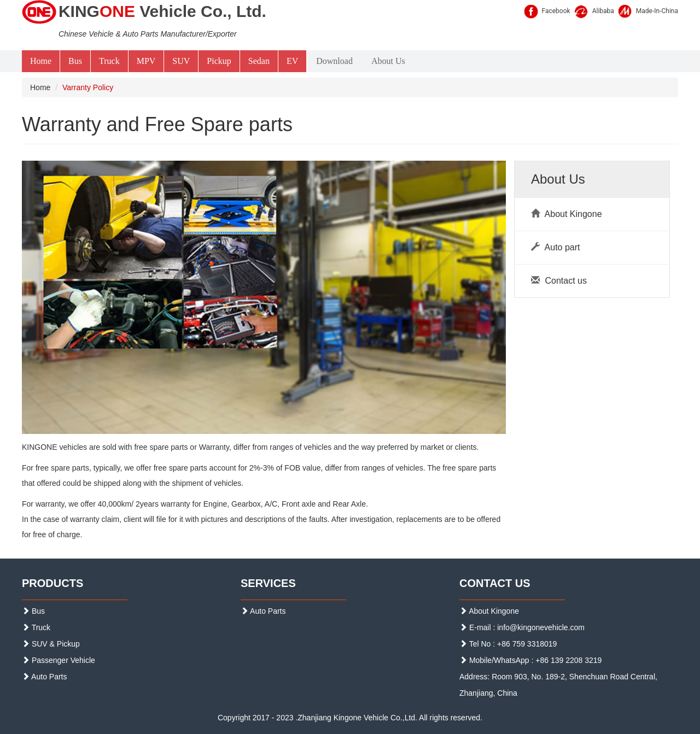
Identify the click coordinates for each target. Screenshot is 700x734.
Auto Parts (44, 677)
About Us (388, 61)
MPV (146, 61)
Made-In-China (657, 11)
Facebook (556, 11)
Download (334, 61)
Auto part (556, 247)
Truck (109, 61)
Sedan (259, 61)
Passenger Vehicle (59, 660)
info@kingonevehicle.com (541, 627)
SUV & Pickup (51, 644)
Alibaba (603, 11)
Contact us (559, 281)
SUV (181, 61)
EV (292, 61)
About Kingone (567, 214)
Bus (75, 61)
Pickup (219, 61)
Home (41, 61)
